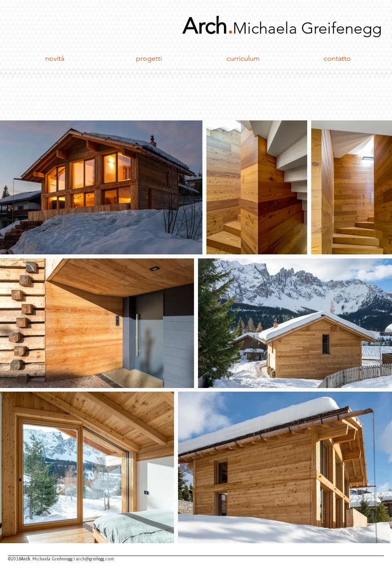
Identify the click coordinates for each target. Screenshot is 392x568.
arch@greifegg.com (95, 559)
